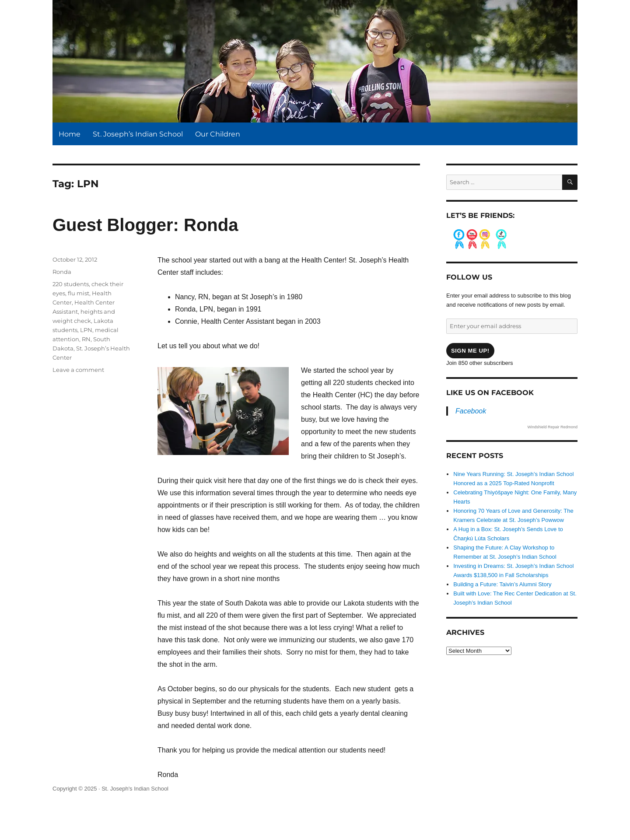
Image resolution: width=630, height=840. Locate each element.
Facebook (471, 411)
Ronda (62, 272)
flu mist (79, 293)
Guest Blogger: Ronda (145, 225)
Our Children (218, 134)
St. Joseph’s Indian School (138, 134)
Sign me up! (470, 351)
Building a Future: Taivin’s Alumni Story (502, 584)
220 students (71, 284)
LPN (86, 330)
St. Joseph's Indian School (135, 789)
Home (70, 134)
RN (86, 339)
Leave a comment (78, 370)
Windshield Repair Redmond (552, 427)
